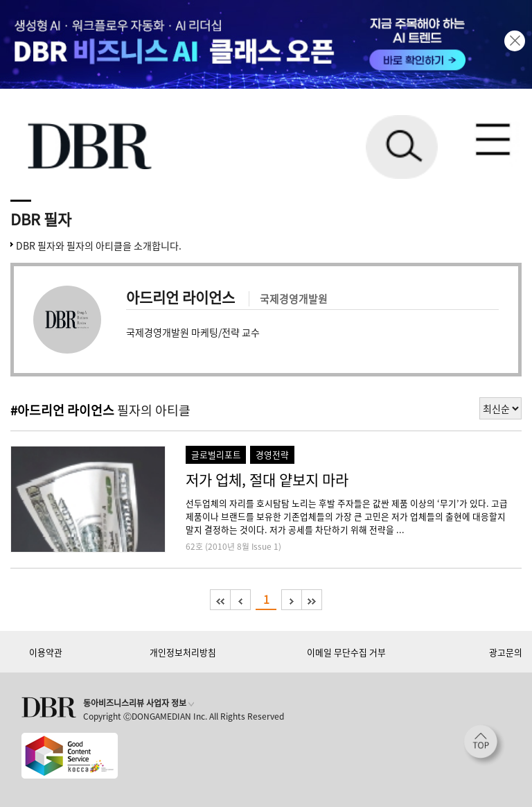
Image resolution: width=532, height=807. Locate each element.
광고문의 (506, 652)
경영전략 (272, 454)
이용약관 (46, 652)
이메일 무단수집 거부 (346, 652)
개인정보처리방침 (183, 652)
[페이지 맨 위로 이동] (484, 745)
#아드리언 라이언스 (62, 410)
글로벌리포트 (216, 454)
